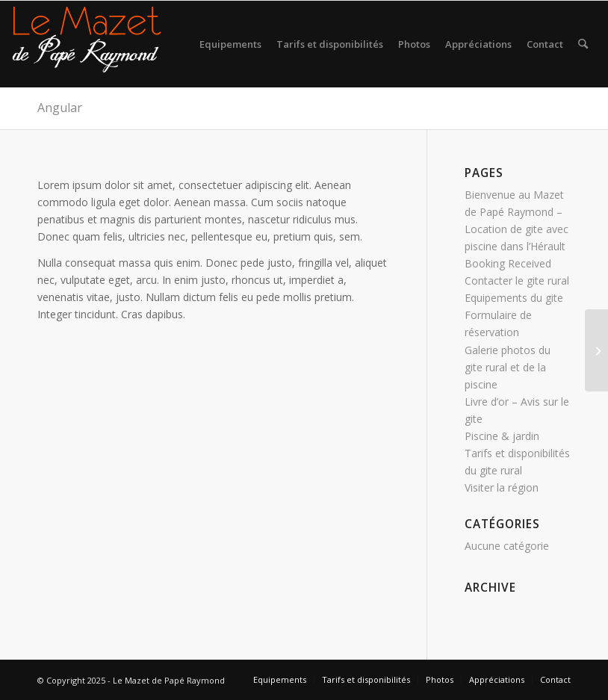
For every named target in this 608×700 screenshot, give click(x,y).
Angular (60, 108)
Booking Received (508, 263)
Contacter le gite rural (517, 281)
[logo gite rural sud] (87, 44)
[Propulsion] (596, 350)
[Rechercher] (583, 44)
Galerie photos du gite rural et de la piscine (508, 367)
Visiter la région (502, 487)
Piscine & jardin (502, 436)
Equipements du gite (514, 298)
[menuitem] (230, 44)
